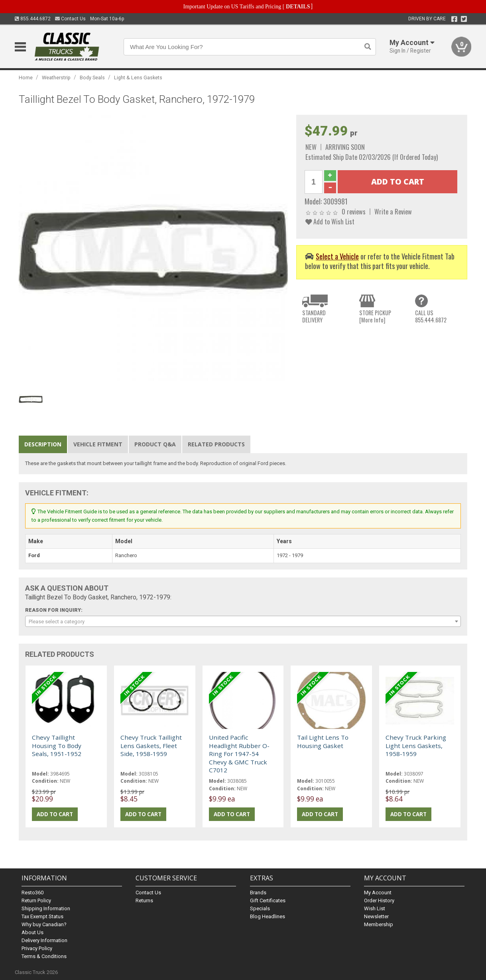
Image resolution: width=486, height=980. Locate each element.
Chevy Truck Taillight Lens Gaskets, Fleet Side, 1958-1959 (151, 745)
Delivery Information (44, 940)
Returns (144, 900)
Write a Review (393, 211)
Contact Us (70, 19)
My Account (378, 893)
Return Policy (36, 900)
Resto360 (32, 893)
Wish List (375, 908)
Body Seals (92, 78)
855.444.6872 (33, 19)
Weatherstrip (56, 78)
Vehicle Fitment (98, 444)
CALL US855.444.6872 (431, 316)
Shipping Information (46, 908)
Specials (260, 908)
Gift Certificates (268, 900)
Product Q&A (155, 444)
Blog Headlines (268, 916)
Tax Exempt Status (42, 916)
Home (26, 78)
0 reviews (354, 211)
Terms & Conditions (44, 956)
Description (43, 444)
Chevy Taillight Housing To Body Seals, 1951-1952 (57, 745)
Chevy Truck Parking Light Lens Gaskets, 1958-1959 (416, 745)
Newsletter (376, 916)
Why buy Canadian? (44, 924)
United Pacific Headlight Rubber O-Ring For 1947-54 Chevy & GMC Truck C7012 (239, 754)
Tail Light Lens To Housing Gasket (323, 741)
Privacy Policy (37, 948)
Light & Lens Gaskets (138, 78)
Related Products (216, 444)
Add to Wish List (330, 221)
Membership (379, 924)
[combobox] (243, 621)
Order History (379, 900)
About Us (32, 932)
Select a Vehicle (337, 256)
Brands (258, 893)
